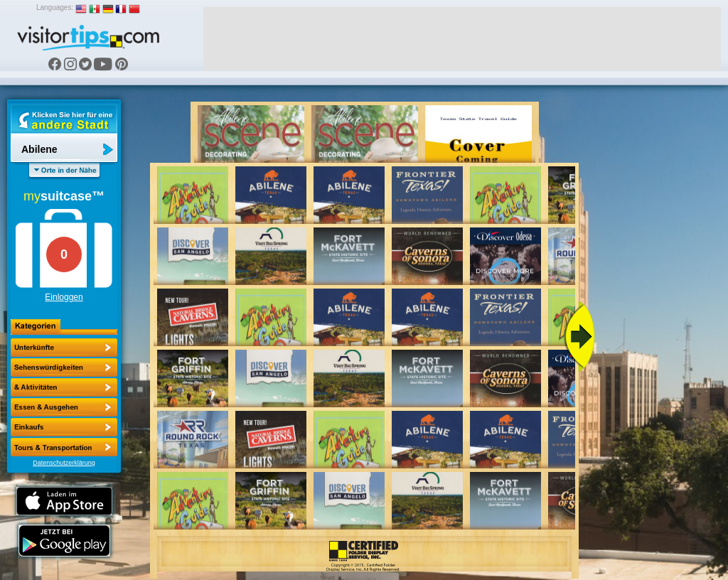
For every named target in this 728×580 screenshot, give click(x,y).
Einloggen (64, 297)
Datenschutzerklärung (64, 463)
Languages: (55, 7)
